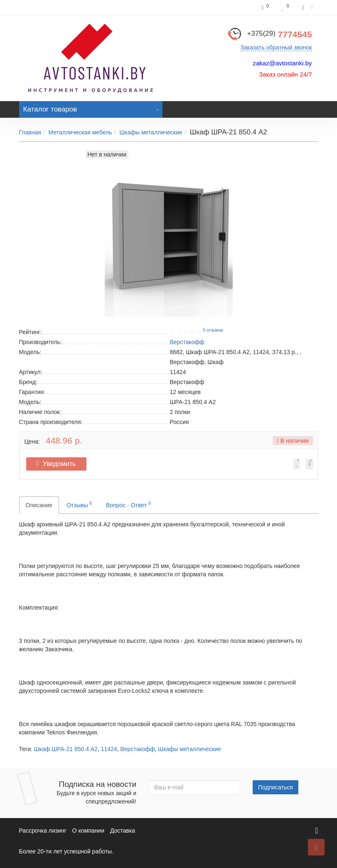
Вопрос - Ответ (128, 504)
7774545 (279, 34)
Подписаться (276, 787)
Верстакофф (137, 749)
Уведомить (58, 464)
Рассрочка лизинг (43, 831)
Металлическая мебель (80, 132)
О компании (88, 831)
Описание (39, 505)
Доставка (123, 831)
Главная (30, 132)
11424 (109, 749)
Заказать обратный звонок (276, 47)
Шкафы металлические (151, 132)
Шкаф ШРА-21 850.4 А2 (66, 749)
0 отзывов (213, 330)
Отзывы (79, 504)
